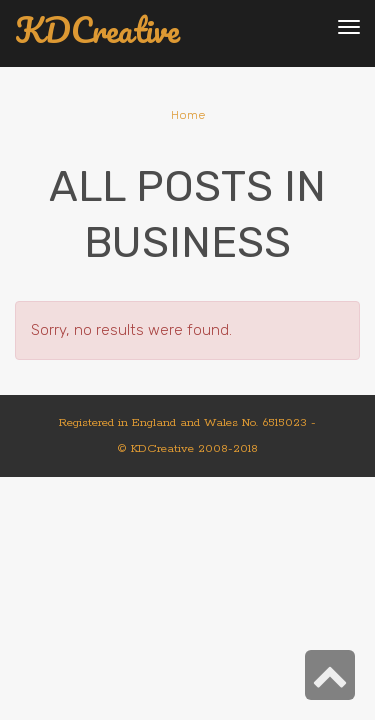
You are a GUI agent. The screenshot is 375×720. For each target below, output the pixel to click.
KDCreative (97, 30)
